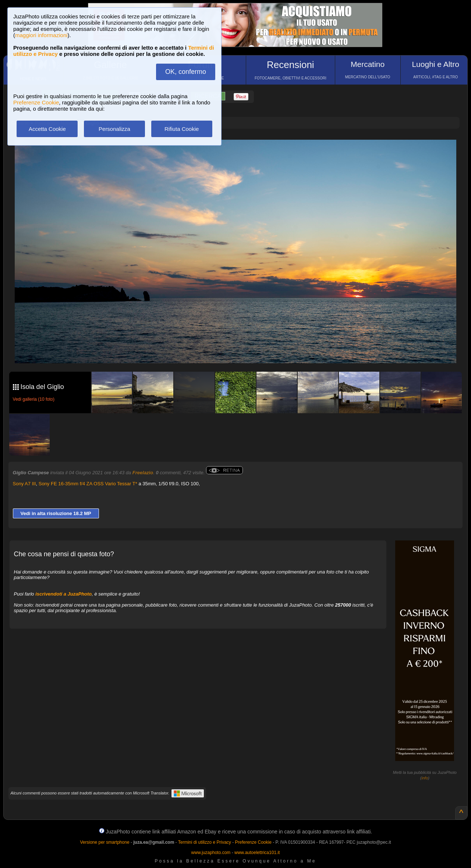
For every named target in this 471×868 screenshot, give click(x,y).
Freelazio (143, 473)
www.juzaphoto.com (211, 853)
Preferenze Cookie (36, 102)
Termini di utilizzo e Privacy (205, 842)
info (425, 778)
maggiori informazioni (41, 35)
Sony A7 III (24, 484)
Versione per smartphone (105, 842)
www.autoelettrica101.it (257, 853)
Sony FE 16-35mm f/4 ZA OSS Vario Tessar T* (88, 484)
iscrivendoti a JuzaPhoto (63, 594)
